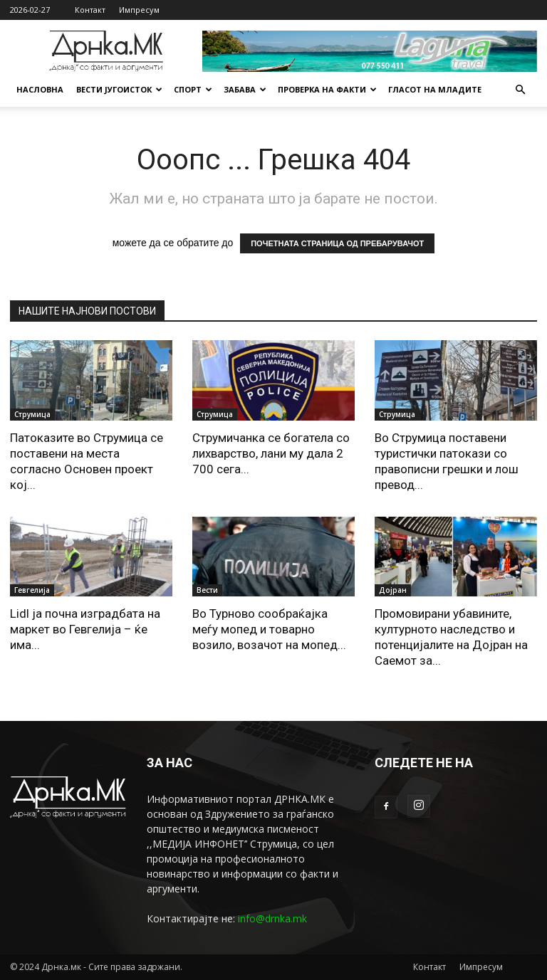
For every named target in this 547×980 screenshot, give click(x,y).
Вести (207, 590)
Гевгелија (32, 590)
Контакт (90, 10)
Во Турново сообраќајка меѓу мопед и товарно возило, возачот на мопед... (269, 629)
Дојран (393, 590)
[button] (520, 90)
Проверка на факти (327, 89)
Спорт (193, 89)
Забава (245, 89)
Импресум (139, 10)
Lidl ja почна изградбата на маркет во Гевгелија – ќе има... (85, 629)
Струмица (32, 414)
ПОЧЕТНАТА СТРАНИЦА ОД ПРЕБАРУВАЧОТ (337, 243)
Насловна (40, 89)
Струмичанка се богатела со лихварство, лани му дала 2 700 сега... (271, 453)
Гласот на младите (435, 89)
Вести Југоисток (119, 89)
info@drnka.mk (272, 918)
